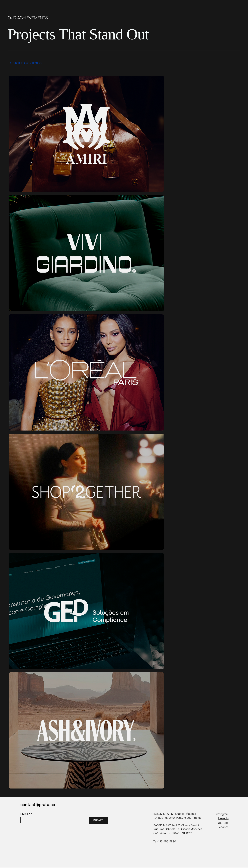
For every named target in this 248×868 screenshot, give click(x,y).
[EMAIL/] (52, 820)
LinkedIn (223, 819)
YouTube (223, 823)
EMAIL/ (26, 814)
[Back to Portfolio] (26, 63)
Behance (223, 827)
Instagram (222, 815)
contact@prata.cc (38, 805)
